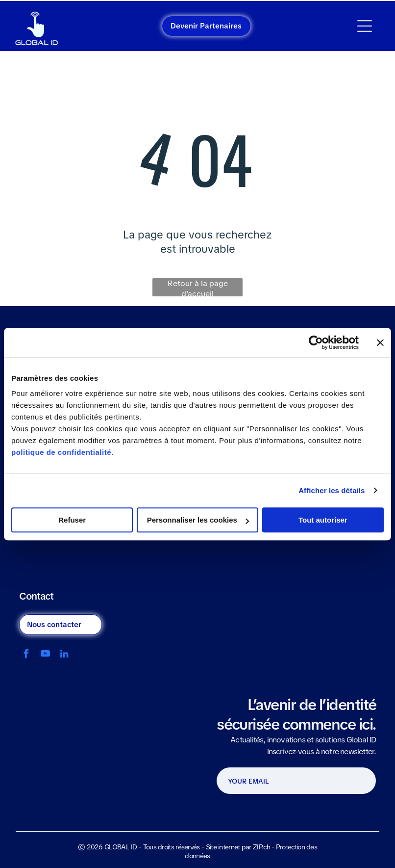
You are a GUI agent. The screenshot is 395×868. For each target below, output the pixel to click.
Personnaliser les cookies (198, 520)
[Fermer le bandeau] (380, 342)
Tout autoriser (323, 520)
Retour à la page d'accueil (198, 287)
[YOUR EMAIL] (280, 781)
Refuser (72, 520)
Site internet (223, 847)
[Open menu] (365, 26)
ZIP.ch (261, 847)
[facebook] (26, 655)
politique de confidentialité (61, 452)
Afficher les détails (332, 490)
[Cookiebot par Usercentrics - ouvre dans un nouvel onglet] (316, 342)
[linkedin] (64, 655)
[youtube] (45, 655)
